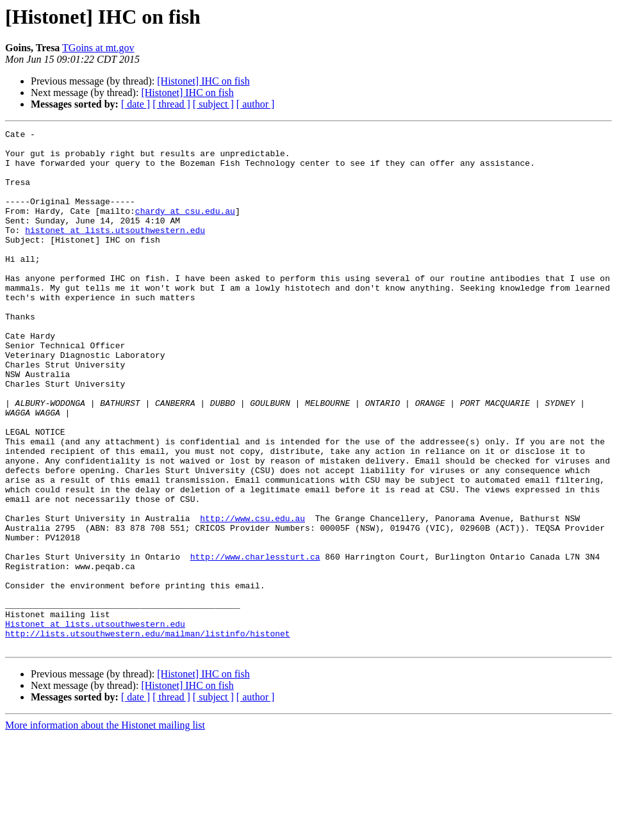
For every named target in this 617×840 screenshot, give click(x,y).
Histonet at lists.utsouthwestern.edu (95, 723)
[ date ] (136, 104)
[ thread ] (171, 104)
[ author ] (256, 104)
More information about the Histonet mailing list (105, 829)
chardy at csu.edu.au (185, 228)
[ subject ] (213, 104)
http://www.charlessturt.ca (255, 643)
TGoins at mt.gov (98, 48)
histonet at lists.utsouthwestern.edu (115, 251)
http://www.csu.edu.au (252, 597)
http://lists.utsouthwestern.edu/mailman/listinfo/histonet (148, 735)
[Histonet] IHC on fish (203, 81)
